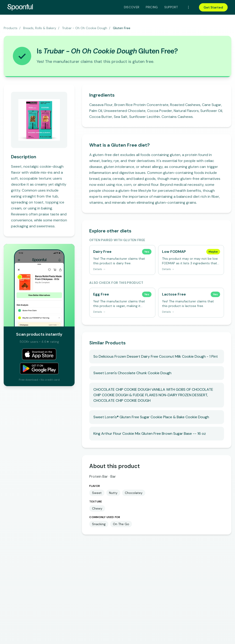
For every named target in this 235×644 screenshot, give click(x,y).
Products (11, 28)
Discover (132, 7)
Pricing (152, 7)
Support (171, 7)
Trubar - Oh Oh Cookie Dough (85, 28)
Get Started (213, 7)
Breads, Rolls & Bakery (40, 28)
